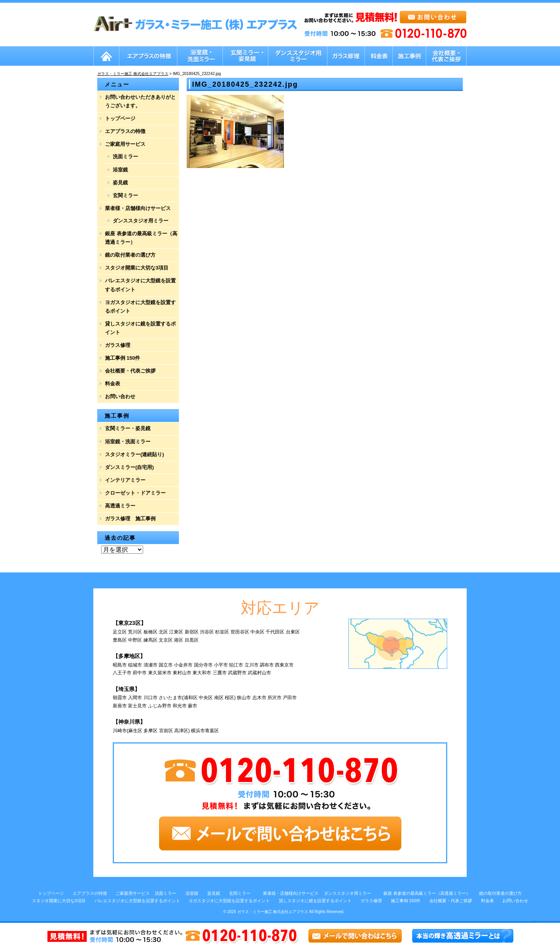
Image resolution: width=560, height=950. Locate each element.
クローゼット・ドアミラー (135, 493)
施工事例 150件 (122, 358)
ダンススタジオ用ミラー (141, 221)
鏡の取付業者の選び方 (130, 255)
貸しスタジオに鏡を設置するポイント (140, 328)
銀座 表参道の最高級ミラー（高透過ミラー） (141, 238)
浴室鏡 (120, 170)
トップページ (120, 118)
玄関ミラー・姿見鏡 (128, 428)
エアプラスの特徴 (125, 131)
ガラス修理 (118, 345)
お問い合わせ (120, 396)
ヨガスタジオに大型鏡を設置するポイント (140, 307)
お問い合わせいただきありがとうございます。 (140, 101)
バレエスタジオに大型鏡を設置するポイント (140, 285)
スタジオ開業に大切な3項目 (137, 268)
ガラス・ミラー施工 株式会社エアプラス (273, 912)
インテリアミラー (125, 480)
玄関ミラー (125, 195)
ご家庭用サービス (125, 144)
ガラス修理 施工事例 (130, 519)
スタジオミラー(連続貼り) (135, 454)
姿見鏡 (120, 183)
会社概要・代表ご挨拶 (130, 371)
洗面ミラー (125, 157)
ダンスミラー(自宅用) (129, 467)
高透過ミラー (120, 506)
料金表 (113, 384)
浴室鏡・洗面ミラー (128, 442)
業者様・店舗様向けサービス (138, 208)
